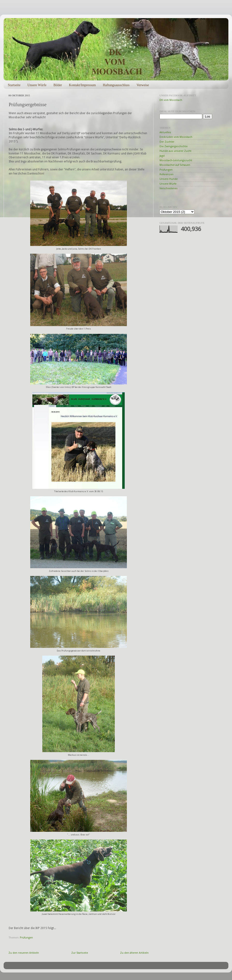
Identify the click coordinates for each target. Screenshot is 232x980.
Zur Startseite (80, 953)
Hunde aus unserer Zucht (175, 151)
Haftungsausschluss (116, 85)
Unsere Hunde (169, 179)
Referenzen (167, 174)
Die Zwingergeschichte (174, 146)
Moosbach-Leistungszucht (176, 160)
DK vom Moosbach (171, 100)
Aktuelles (165, 132)
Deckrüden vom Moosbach (176, 137)
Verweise (143, 85)
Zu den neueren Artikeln (24, 953)
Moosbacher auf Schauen (175, 165)
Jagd (162, 156)
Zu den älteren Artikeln (134, 953)
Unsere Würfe (37, 85)
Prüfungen (26, 938)
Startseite (14, 85)
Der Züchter (167, 142)
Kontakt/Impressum (82, 85)
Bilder (58, 85)
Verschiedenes (169, 188)
